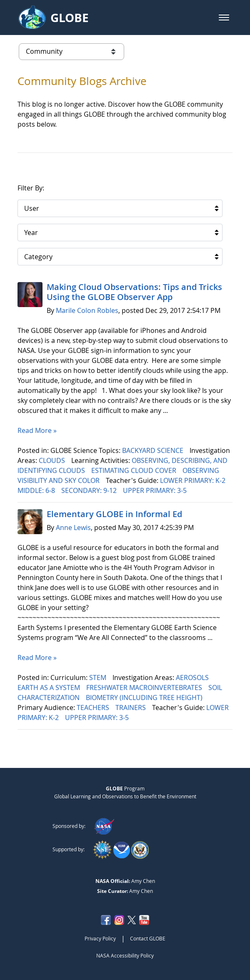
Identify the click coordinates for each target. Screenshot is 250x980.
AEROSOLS (193, 677)
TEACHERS (94, 707)
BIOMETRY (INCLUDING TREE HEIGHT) (145, 697)
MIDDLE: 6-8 (37, 490)
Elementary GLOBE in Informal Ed (114, 514)
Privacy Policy (100, 938)
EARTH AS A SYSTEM (50, 687)
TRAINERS (131, 707)
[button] (224, 17)
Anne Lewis (73, 527)
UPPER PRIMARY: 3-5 (156, 490)
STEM (99, 677)
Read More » (37, 430)
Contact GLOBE (148, 938)
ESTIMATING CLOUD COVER (135, 470)
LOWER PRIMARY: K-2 (194, 480)
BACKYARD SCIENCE (154, 450)
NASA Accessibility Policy (125, 955)
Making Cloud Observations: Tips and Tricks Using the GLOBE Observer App (134, 292)
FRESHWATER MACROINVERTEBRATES (145, 687)
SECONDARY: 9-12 (90, 490)
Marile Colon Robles (87, 310)
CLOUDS (53, 460)
